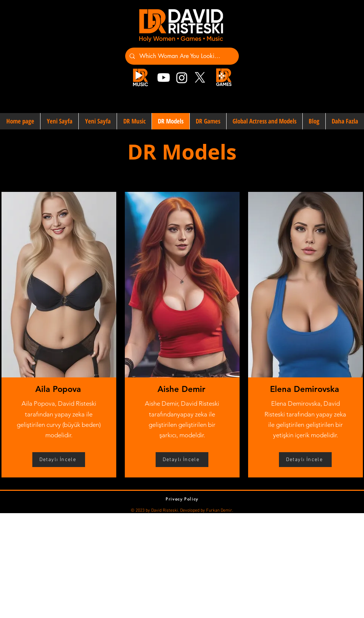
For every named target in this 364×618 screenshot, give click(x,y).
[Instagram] (182, 78)
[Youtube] (164, 78)
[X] (200, 78)
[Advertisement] (128, 565)
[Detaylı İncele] (59, 460)
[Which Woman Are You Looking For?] (181, 56)
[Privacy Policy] (182, 499)
